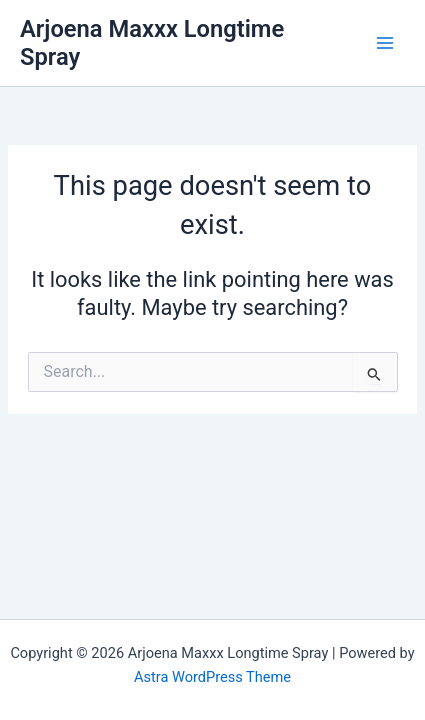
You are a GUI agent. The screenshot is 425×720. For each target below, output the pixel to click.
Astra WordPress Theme (212, 677)
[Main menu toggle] (385, 43)
